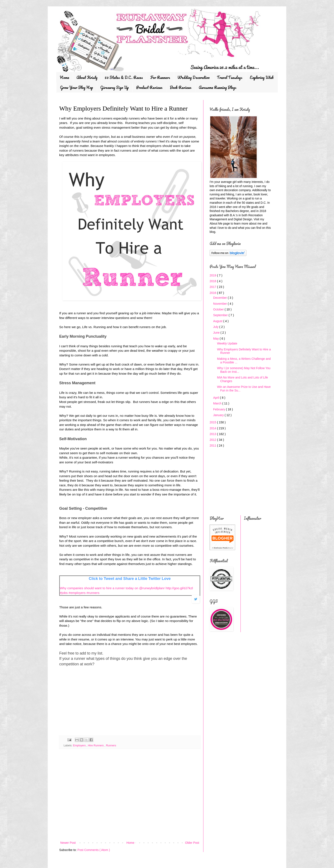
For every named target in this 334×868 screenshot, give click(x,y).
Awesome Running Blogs (218, 87)
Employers (80, 746)
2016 (213, 293)
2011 (213, 445)
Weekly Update (227, 343)
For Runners (160, 77)
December (220, 298)
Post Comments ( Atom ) (94, 850)
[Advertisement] (91, 703)
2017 (213, 287)
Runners (111, 746)
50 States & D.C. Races (124, 77)
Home (65, 77)
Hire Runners (96, 746)
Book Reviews (181, 87)
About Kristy (87, 77)
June (217, 333)
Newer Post (68, 843)
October (219, 309)
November (220, 304)
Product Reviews (149, 87)
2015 (213, 422)
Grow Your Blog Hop (77, 87)
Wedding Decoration (194, 77)
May (216, 339)
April (217, 398)
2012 (213, 440)
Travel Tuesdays (230, 77)
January (219, 415)
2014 (213, 428)
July (216, 327)
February (220, 409)
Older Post (192, 843)
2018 (213, 281)
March (218, 403)
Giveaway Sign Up (115, 87)
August (218, 321)
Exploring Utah (262, 77)
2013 (213, 434)
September (221, 315)
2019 (213, 275)
